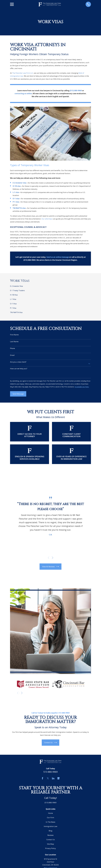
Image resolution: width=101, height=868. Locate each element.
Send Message (18, 394)
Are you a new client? (18, 362)
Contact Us (50, 743)
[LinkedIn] (53, 778)
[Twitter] (48, 778)
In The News (50, 822)
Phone (12, 348)
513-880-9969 (50, 772)
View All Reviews (51, 567)
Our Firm (50, 818)
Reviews (50, 835)
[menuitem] (50, 286)
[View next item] (53, 558)
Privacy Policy (50, 848)
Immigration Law (50, 826)
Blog (50, 831)
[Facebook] (43, 778)
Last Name (14, 342)
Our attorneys (47, 219)
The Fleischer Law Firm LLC (23, 73)
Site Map (50, 844)
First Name (14, 335)
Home (50, 813)
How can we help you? (19, 369)
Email (12, 355)
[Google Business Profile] (58, 778)
